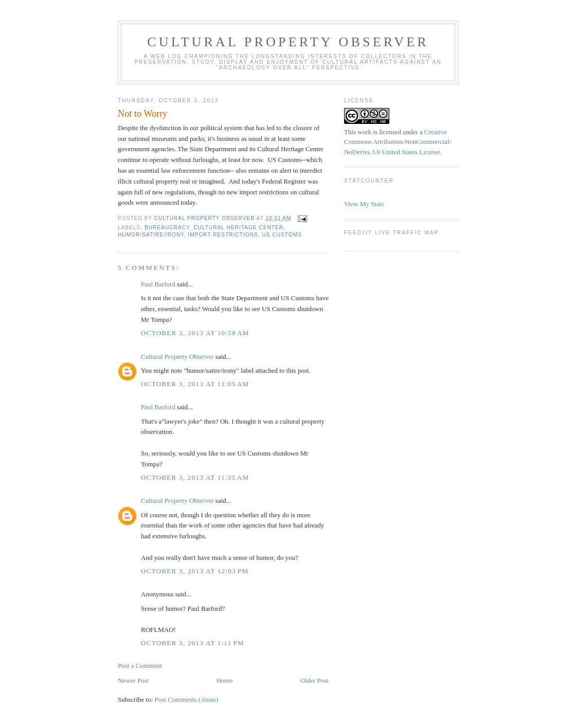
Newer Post (133, 680)
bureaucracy (167, 228)
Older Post (315, 680)
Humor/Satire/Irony (151, 235)
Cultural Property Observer (288, 42)
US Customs (282, 235)
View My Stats (364, 204)
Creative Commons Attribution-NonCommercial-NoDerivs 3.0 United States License (398, 142)
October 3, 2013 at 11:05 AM (195, 384)
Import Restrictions (223, 235)
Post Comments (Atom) (187, 699)
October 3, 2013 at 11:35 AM (195, 477)
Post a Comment (140, 666)
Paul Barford (158, 284)
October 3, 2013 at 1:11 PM (193, 643)
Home (225, 680)
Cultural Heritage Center (238, 228)
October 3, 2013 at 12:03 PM (195, 571)
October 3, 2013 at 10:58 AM (195, 333)
